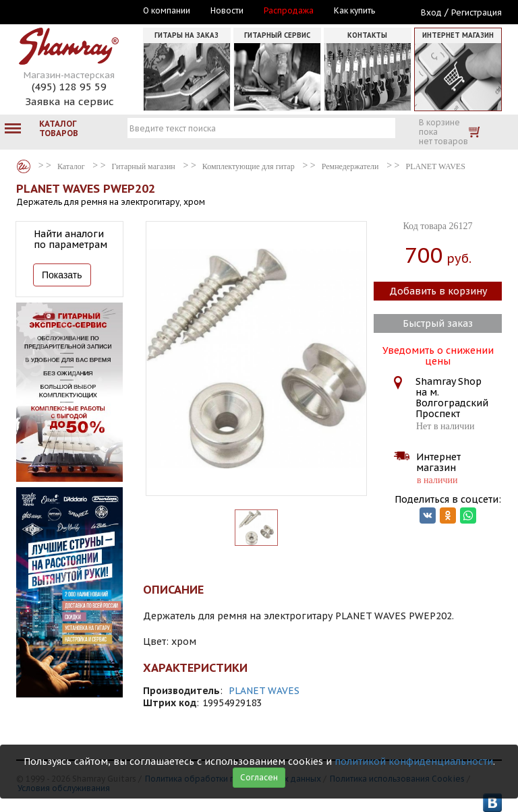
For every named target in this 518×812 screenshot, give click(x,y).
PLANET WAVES (264, 691)
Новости (227, 11)
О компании (167, 11)
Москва (78, 11)
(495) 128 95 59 (69, 87)
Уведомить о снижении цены (438, 354)
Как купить (354, 11)
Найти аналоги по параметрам (70, 239)
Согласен (259, 777)
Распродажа (289, 11)
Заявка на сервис (69, 101)
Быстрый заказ (438, 323)
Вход (431, 12)
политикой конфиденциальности (414, 761)
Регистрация (477, 12)
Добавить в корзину (438, 291)
